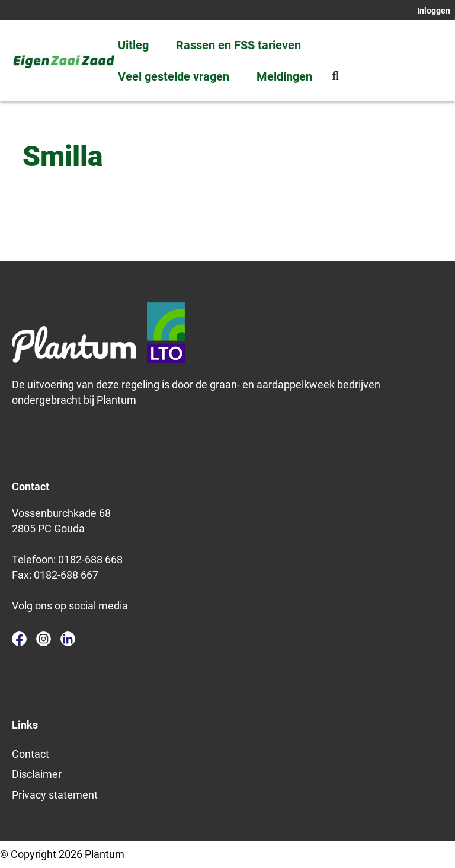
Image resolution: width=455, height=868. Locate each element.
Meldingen (284, 76)
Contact (31, 754)
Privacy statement (55, 795)
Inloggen (434, 11)
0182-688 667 (66, 575)
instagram (44, 639)
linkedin (68, 639)
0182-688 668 (90, 559)
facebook (19, 639)
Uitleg (133, 45)
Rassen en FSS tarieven (238, 45)
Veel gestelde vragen (174, 76)
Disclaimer (37, 774)
